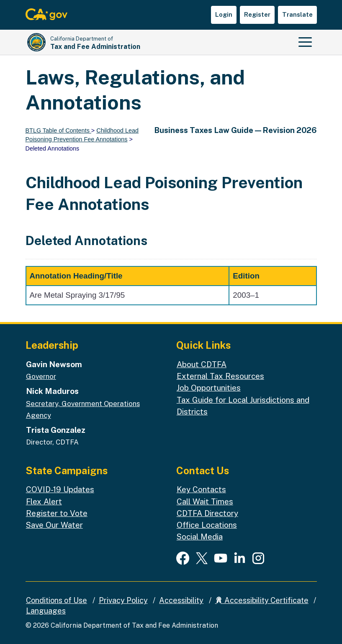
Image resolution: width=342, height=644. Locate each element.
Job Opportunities (209, 388)
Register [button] (257, 14)
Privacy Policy (123, 600)
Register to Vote (57, 513)
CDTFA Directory (207, 513)
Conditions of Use (57, 600)
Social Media (200, 537)
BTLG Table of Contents (58, 130)
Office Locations (207, 525)
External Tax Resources (220, 376)
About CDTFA (202, 364)
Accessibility (181, 600)
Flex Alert (44, 501)
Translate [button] (297, 14)
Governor (41, 376)
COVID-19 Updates (60, 489)
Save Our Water (54, 525)
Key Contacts (201, 489)
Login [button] (224, 14)
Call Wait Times (205, 501)
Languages (46, 611)
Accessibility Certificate (262, 600)
